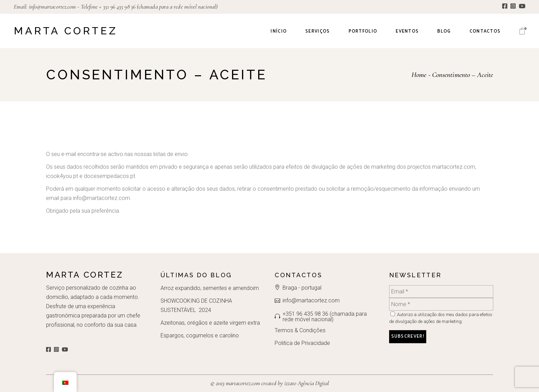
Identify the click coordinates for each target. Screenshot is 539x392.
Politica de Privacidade (302, 343)
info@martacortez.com (53, 7)
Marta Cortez (66, 31)
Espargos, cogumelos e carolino (200, 335)
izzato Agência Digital (306, 383)
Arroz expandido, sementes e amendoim (210, 288)
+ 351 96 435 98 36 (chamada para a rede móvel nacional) (158, 7)
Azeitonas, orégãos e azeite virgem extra (210, 323)
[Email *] (441, 292)
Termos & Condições (300, 330)
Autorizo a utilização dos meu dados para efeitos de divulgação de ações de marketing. (441, 318)
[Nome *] (441, 304)
